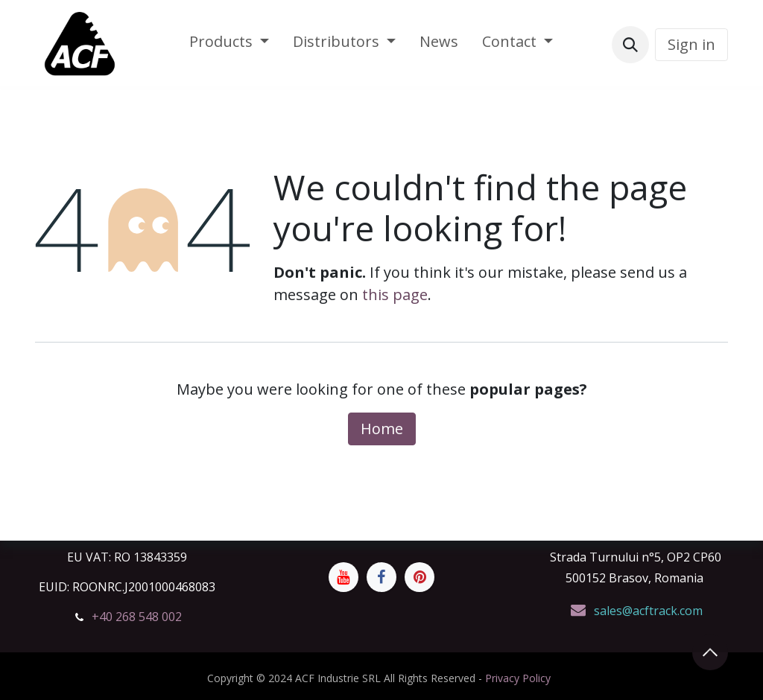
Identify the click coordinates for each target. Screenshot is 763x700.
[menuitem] (229, 45)
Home (382, 429)
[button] (630, 45)
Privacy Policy (518, 678)
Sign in (691, 44)
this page (395, 295)
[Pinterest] (420, 577)
